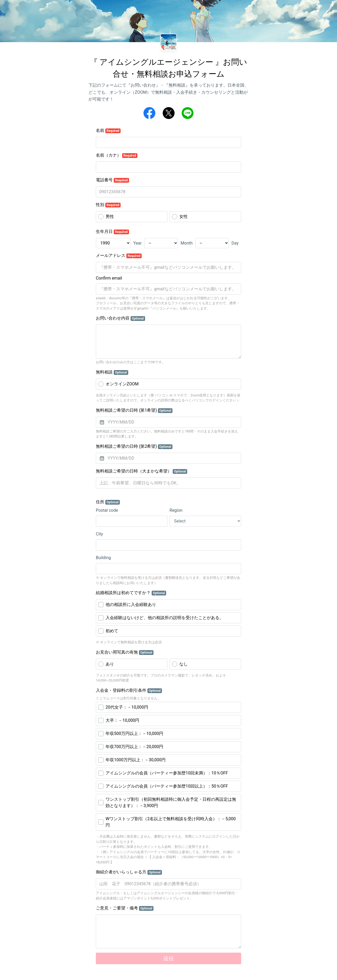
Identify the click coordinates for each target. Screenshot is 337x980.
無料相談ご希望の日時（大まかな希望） (142, 471)
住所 (108, 502)
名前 (108, 131)
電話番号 (112, 180)
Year (137, 243)
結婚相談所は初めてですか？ (131, 593)
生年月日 (112, 232)
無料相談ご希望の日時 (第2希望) (134, 446)
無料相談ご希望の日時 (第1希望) (134, 410)
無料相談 (112, 372)
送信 (168, 958)
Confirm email (109, 278)
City (99, 534)
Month (187, 243)
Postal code (107, 510)
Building (103, 558)
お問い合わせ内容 (120, 318)
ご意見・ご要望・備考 (125, 908)
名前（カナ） (117, 155)
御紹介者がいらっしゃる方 (129, 872)
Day (235, 243)
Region (176, 510)
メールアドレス (119, 256)
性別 (108, 205)
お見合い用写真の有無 (125, 652)
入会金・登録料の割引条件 (129, 690)
